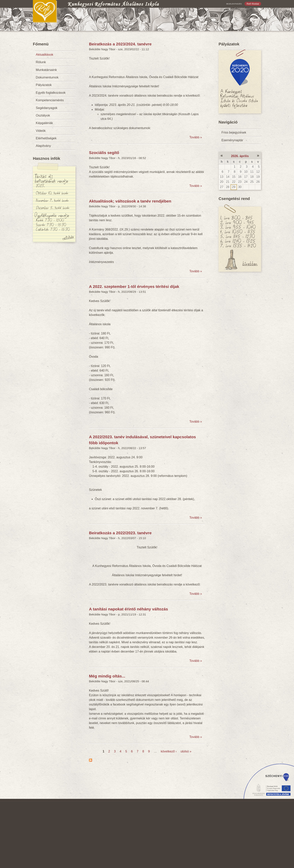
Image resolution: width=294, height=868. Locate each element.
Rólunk (41, 62)
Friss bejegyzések (234, 132)
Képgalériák (44, 123)
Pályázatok (44, 85)
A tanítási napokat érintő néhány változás (128, 609)
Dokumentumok (47, 77)
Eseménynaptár (232, 140)
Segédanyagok (47, 108)
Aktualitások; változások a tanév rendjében (130, 201)
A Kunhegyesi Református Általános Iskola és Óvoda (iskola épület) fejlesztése (239, 98)
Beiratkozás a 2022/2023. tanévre (120, 533)
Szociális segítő (104, 153)
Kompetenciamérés (50, 100)
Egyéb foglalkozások (51, 93)
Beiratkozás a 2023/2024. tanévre (120, 44)
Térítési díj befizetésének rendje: (52, 178)
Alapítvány (43, 146)
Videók (41, 131)
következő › (169, 751)
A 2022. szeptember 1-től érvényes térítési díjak (134, 286)
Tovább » (196, 137)
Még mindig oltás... (107, 676)
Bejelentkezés (234, 4)
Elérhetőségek (46, 138)
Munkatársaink (46, 70)
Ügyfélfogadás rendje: (52, 215)
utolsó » (186, 751)
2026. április (240, 156)
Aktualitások (44, 55)
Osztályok (43, 115)
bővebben (250, 263)
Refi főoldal (253, 4)
